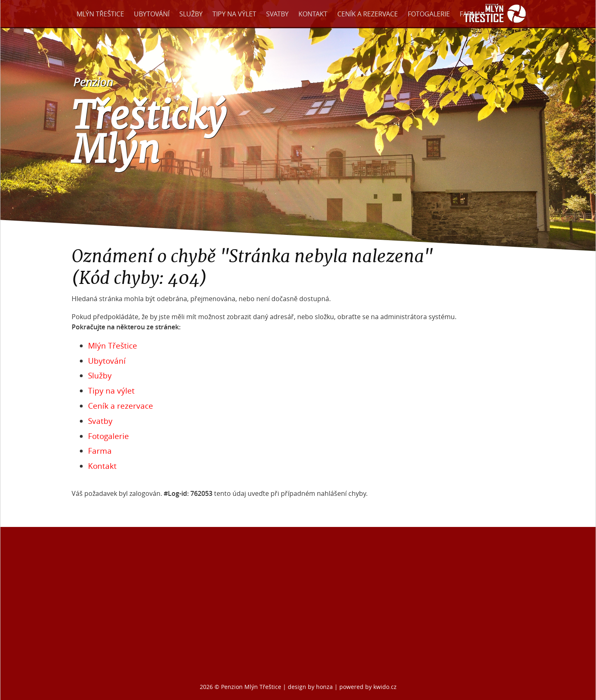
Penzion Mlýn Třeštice (251, 687)
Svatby (277, 14)
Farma (470, 14)
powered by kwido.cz (368, 687)
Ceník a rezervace (368, 14)
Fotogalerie (429, 14)
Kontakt (313, 14)
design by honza (311, 687)
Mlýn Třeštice (100, 14)
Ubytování (152, 14)
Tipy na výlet (234, 14)
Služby (191, 14)
